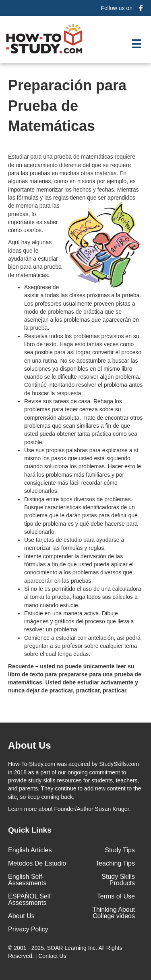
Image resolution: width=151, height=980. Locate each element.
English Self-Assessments (27, 880)
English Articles (30, 850)
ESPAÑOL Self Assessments (29, 899)
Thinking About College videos (114, 913)
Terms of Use (116, 896)
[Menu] (137, 44)
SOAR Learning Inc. (72, 948)
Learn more (23, 809)
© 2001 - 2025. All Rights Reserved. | (65, 952)
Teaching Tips (115, 863)
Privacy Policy (28, 929)
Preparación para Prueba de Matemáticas (67, 106)
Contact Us (53, 956)
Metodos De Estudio (37, 863)
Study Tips (120, 850)
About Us (21, 916)
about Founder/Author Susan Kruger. (69, 809)
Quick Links (30, 830)
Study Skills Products (118, 880)
